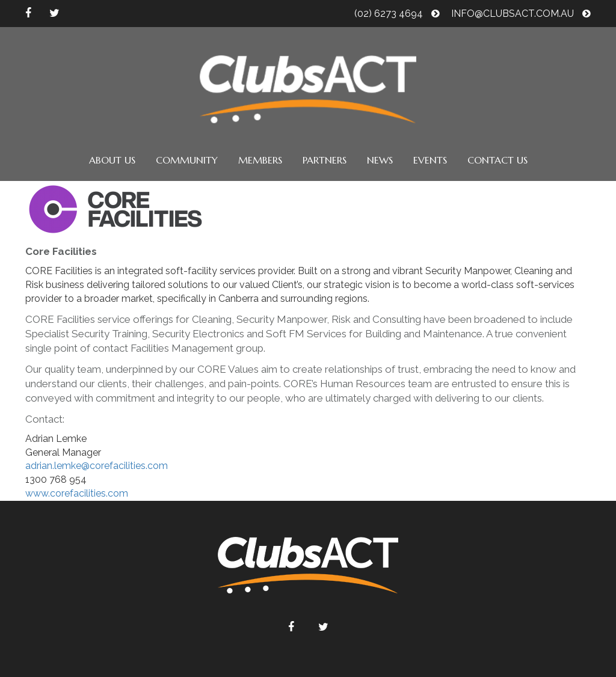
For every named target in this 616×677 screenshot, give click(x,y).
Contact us (497, 160)
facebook (28, 13)
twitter (54, 13)
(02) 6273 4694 (397, 14)
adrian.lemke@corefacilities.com (97, 466)
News (380, 160)
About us (112, 160)
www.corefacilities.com (77, 493)
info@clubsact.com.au (521, 14)
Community (187, 160)
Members (260, 160)
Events (430, 160)
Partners (325, 160)
